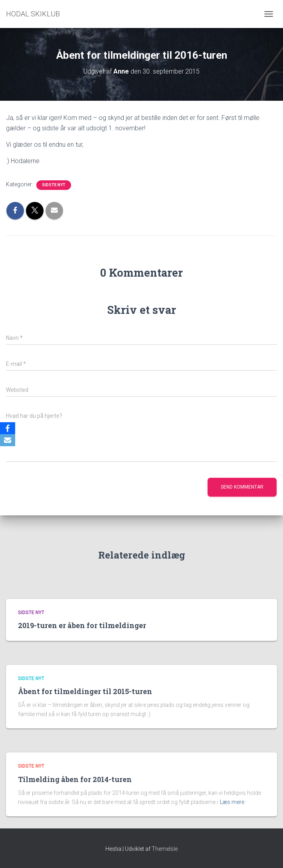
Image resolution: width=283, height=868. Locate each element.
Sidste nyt (54, 185)
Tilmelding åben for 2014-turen (75, 779)
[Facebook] (8, 428)
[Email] (8, 440)
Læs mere (232, 802)
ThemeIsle (165, 849)
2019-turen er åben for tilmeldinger (82, 625)
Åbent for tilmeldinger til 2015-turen (85, 691)
